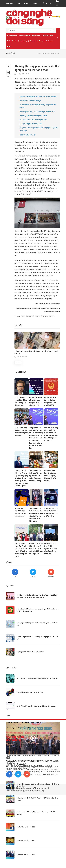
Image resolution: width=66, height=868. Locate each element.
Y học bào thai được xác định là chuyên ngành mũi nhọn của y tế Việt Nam (51, 512)
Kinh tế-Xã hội (22, 728)
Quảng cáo (26, 4)
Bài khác (18, 325)
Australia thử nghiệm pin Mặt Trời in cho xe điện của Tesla (38, 97)
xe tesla (52, 316)
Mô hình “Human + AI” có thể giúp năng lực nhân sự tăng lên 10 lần (36, 401)
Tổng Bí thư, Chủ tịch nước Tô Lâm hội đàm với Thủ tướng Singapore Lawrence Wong (35, 476)
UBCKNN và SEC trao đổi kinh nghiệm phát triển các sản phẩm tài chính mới (51, 549)
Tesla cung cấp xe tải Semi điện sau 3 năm (33, 116)
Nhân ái (30, 728)
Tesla (23, 316)
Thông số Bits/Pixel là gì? (28, 135)
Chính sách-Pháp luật (13, 41)
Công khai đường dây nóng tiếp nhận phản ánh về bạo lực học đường (22, 432)
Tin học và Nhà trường (46, 41)
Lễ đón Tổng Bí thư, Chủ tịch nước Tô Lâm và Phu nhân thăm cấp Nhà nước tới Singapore (36, 549)
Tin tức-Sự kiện (11, 36)
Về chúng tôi (9, 4)
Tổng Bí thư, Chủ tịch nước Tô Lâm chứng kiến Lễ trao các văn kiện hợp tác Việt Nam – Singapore (36, 515)
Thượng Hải (30, 316)
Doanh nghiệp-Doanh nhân (29, 41)
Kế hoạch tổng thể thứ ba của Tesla (31, 124)
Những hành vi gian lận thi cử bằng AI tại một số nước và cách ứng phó (36, 352)
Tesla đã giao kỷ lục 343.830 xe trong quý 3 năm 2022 (37, 112)
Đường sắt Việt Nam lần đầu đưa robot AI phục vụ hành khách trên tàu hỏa (50, 476)
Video (8, 46)
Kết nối (9, 562)
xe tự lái (37, 316)
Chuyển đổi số (36, 36)
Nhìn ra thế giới (47, 36)
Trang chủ (41, 53)
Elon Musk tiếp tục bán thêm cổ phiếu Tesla (33, 120)
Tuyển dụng (35, 4)
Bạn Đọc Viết (15, 723)
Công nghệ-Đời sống (24, 36)
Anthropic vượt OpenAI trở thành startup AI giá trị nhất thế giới (21, 401)
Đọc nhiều (10, 586)
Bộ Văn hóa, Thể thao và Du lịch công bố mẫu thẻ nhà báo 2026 (50, 401)
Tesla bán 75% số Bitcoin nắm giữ (30, 101)
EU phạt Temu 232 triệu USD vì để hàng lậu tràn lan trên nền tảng (21, 512)
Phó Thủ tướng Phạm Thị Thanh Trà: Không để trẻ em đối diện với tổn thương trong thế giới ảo (21, 550)
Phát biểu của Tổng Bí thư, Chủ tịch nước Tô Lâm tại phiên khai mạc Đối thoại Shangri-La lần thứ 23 (51, 434)
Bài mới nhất (20, 372)
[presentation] (16, 362)
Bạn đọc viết (11, 668)
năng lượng (45, 316)
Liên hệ (18, 4)
